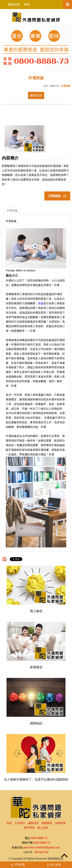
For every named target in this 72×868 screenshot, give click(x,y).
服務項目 (55, 86)
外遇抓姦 (12, 210)
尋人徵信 (36, 611)
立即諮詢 (57, 196)
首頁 (46, 86)
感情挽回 (36, 724)
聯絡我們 (14, 5)
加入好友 (54, 865)
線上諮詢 (43, 828)
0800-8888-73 (39, 838)
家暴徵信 (36, 667)
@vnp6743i (42, 852)
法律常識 (60, 823)
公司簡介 (20, 823)
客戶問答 (29, 828)
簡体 (27, 5)
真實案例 (47, 823)
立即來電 (18, 865)
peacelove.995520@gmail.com (42, 847)
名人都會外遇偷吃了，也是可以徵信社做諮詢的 (36, 780)
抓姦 (41, 303)
